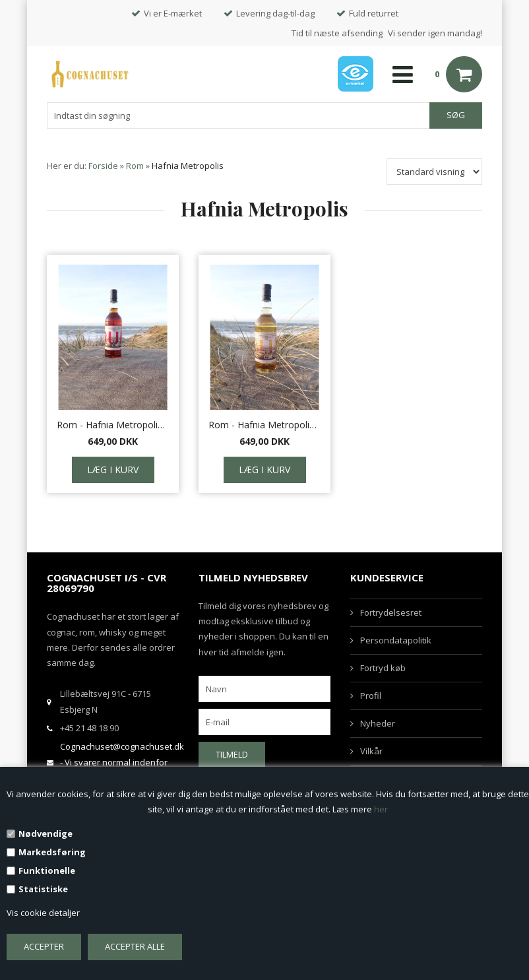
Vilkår (371, 751)
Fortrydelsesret (391, 612)
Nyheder (378, 723)
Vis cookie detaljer (43, 913)
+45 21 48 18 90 (89, 728)
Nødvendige (46, 833)
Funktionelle (47, 870)
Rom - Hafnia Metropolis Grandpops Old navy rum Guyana (113, 425)
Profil (371, 696)
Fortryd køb (383, 668)
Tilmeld (232, 754)
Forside (103, 166)
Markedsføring (52, 852)
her (381, 809)
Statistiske (43, 889)
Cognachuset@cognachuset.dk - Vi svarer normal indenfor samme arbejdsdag (122, 762)
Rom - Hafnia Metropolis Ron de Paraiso (264, 425)
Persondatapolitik (396, 640)
